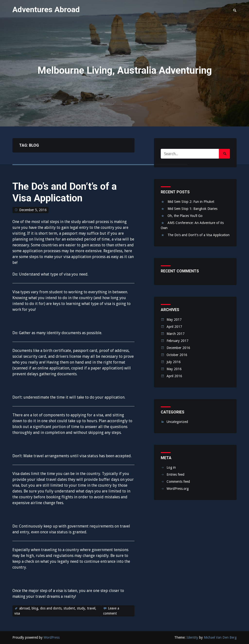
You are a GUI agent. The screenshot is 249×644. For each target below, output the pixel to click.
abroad (24, 608)
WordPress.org (178, 489)
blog (35, 608)
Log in (171, 467)
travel (91, 608)
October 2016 (177, 355)
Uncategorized (177, 422)
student (69, 608)
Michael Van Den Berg (220, 637)
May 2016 (174, 369)
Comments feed (178, 482)
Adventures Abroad (46, 9)
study (81, 608)
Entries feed (175, 474)
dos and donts (51, 608)
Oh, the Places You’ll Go (185, 216)
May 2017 (174, 320)
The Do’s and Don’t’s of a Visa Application (65, 192)
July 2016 (174, 362)
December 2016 (178, 348)
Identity (192, 637)
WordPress (52, 637)
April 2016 (174, 376)
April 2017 (174, 327)
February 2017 (178, 341)
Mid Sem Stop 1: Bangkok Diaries (192, 209)
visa (17, 613)
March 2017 (176, 334)
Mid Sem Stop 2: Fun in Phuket (191, 202)
